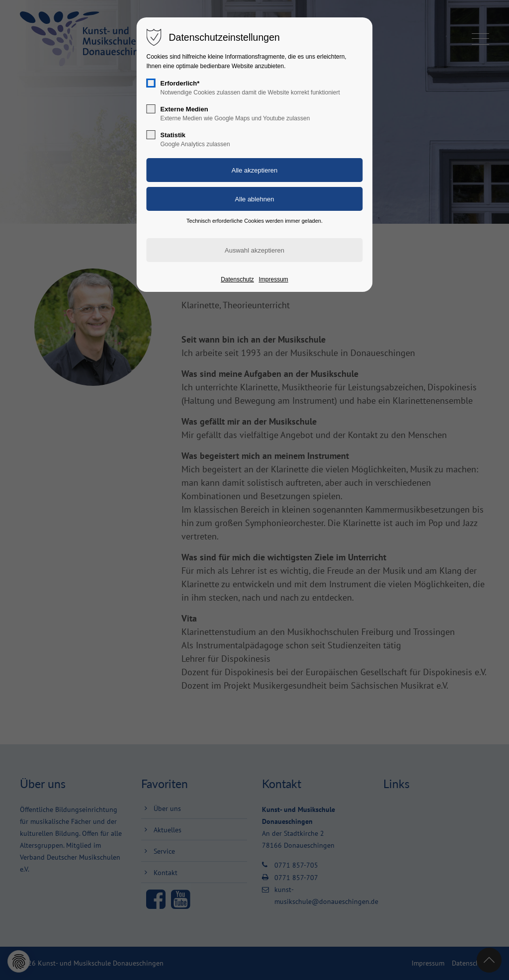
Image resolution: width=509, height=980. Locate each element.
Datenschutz (237, 279)
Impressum (273, 279)
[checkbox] (151, 83)
